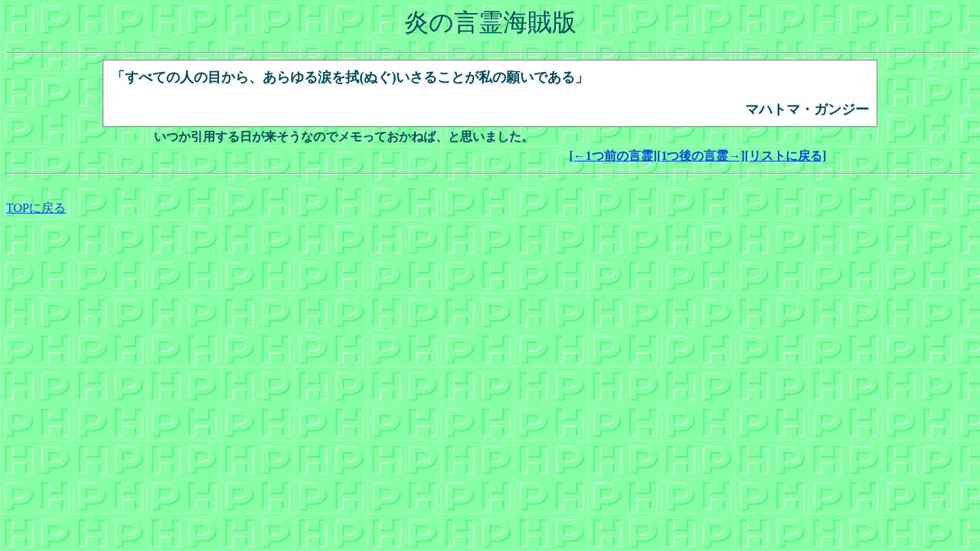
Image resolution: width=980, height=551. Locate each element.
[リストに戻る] (786, 156)
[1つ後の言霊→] (701, 156)
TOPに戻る (36, 208)
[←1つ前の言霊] (613, 156)
